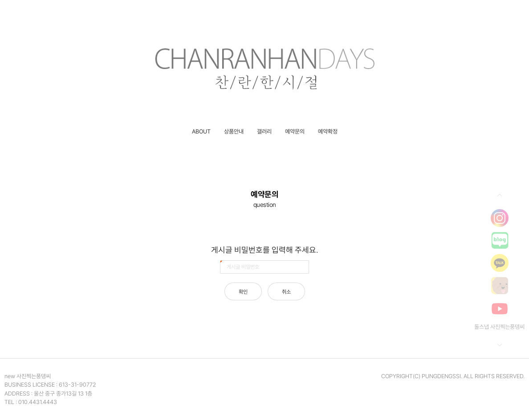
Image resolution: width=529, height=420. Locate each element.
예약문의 (295, 131)
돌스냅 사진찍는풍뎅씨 (499, 327)
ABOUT (201, 131)
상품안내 (234, 131)
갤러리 (264, 131)
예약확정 (328, 131)
